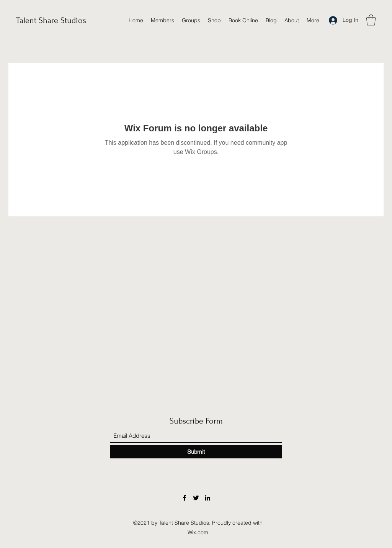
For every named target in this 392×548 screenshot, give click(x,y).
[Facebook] (185, 498)
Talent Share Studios (51, 20)
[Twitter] (196, 498)
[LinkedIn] (207, 498)
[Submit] (196, 452)
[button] (371, 20)
